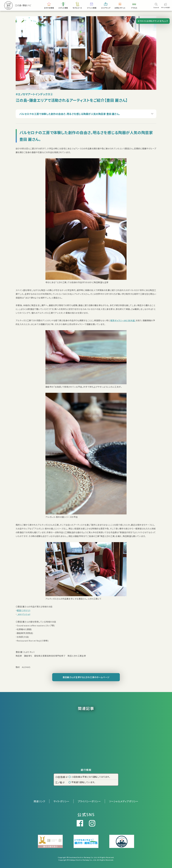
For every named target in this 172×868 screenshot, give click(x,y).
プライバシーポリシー (89, 801)
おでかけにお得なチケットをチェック (153, 21)
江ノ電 (60, 782)
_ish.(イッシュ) (23, 614)
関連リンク (39, 801)
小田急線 (61, 777)
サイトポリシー (61, 801)
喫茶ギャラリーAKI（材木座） (123, 320)
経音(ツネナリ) (23, 610)
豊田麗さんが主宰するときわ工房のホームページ (86, 677)
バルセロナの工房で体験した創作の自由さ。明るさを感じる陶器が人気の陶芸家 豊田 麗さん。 (70, 116)
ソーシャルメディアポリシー (124, 801)
